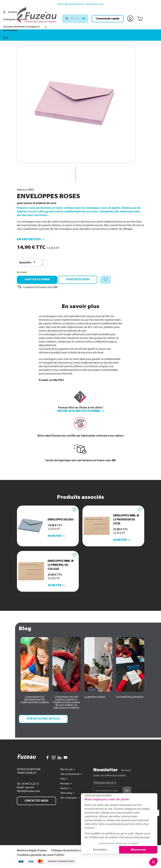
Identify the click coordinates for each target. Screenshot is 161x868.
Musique (65, 784)
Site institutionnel (70, 774)
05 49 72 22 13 (30, 784)
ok (84, 19)
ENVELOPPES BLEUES (61, 520)
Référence (22, 190)
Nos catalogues (69, 798)
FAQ (63, 779)
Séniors (65, 788)
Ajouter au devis (78, 280)
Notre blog (66, 793)
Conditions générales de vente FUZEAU (41, 855)
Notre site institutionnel (79, 411)
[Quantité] (37, 262)
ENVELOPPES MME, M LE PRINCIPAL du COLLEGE (61, 565)
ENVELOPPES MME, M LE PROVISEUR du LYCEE (126, 520)
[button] (35, 700)
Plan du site (67, 770)
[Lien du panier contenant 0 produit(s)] (140, 19)
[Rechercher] (75, 19)
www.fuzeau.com (94, 4)
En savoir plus (29, 239)
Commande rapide (108, 19)
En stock (22, 272)
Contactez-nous (36, 801)
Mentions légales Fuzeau (32, 851)
